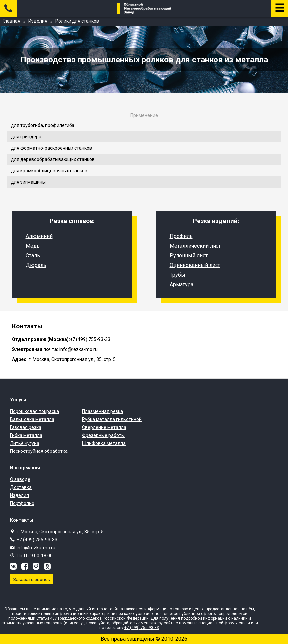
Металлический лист (195, 246)
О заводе (20, 479)
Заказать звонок (32, 580)
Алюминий (39, 236)
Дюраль (36, 265)
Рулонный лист (189, 256)
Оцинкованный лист (195, 265)
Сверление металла (104, 427)
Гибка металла (26, 435)
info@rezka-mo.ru (36, 548)
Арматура (181, 284)
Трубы (177, 275)
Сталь (33, 256)
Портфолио (22, 503)
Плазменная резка (103, 411)
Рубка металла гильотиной (112, 419)
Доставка (21, 487)
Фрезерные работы (103, 435)
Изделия (19, 495)
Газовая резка (26, 427)
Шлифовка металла (104, 443)
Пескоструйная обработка (39, 451)
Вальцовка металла (32, 419)
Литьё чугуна (25, 443)
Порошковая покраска (34, 411)
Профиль (181, 236)
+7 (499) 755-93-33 (37, 540)
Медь (33, 246)
